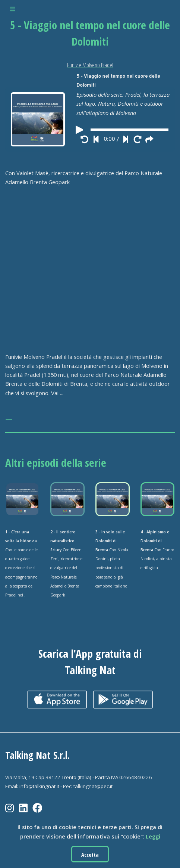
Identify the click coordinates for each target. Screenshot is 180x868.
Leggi (153, 836)
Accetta (90, 855)
